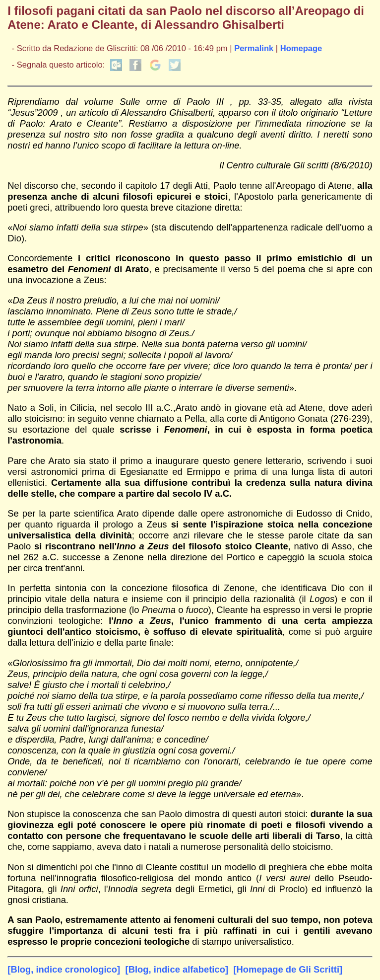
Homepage (301, 48)
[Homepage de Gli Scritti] (288, 969)
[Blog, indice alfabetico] (177, 969)
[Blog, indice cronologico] (64, 969)
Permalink (254, 48)
